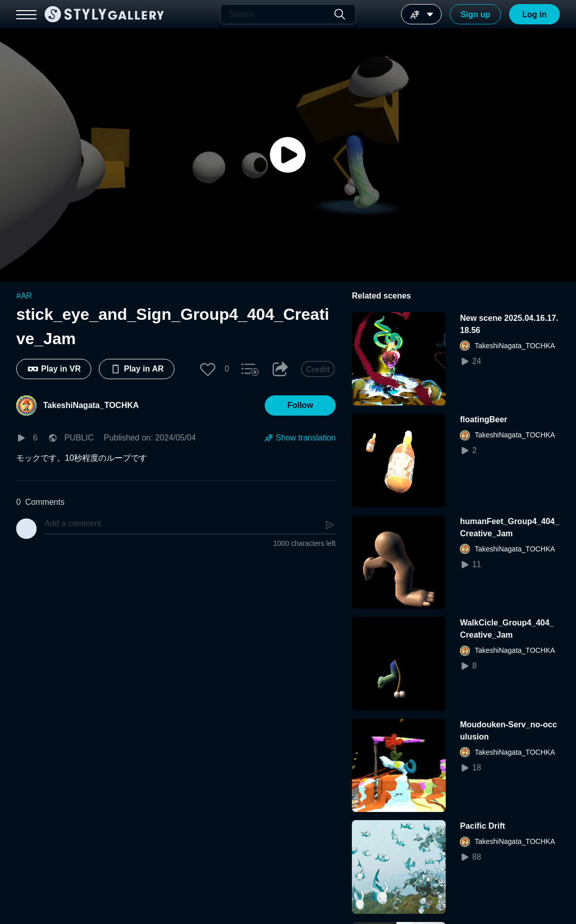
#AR (24, 296)
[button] (208, 369)
